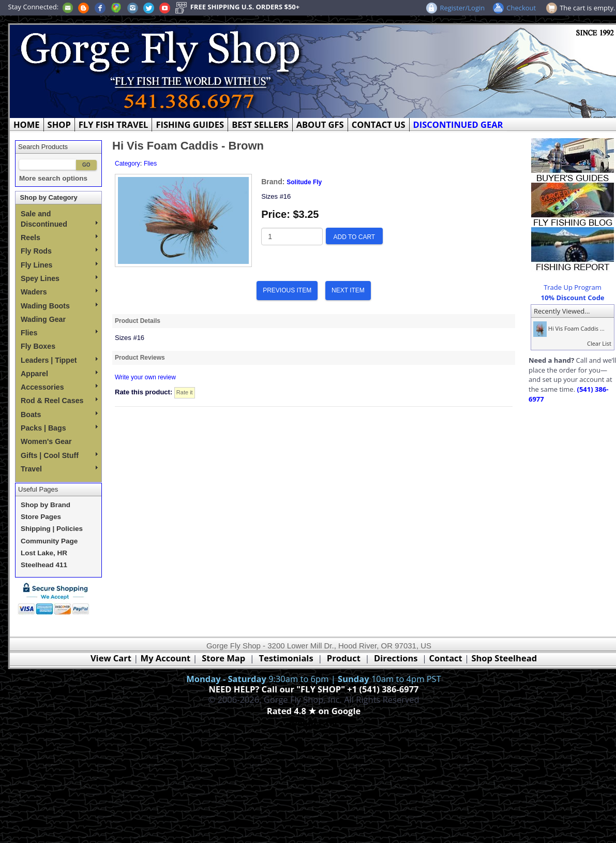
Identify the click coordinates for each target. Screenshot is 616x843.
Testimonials (286, 658)
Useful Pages (38, 489)
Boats (59, 415)
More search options (53, 178)
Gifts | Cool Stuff (59, 455)
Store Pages (41, 517)
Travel (59, 469)
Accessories (59, 387)
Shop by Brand (46, 505)
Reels (59, 238)
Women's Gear (46, 441)
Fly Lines (59, 265)
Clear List (599, 343)
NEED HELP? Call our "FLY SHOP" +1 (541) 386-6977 (313, 689)
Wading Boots (59, 306)
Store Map (223, 658)
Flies (59, 333)
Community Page (49, 541)
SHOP (59, 124)
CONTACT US (379, 124)
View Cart (111, 658)
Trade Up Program (573, 287)
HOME (27, 124)
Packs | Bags (59, 428)
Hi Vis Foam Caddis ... (568, 328)
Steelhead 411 (44, 565)
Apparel (59, 374)
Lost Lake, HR (44, 553)
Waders (59, 292)
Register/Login (462, 8)
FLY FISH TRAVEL (114, 124)
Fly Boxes (38, 346)
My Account (166, 658)
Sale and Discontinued (59, 219)
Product (344, 658)
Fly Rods (59, 251)
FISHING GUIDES (190, 124)
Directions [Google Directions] (396, 658)
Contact (447, 658)
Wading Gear (43, 319)
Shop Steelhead (504, 658)
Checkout (521, 8)
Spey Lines (59, 278)
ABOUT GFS (320, 124)
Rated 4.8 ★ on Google (314, 711)
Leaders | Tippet (59, 360)
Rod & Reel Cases (59, 401)
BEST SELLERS (260, 124)
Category (127, 164)
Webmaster (314, 723)
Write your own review (145, 377)
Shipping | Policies (52, 529)
